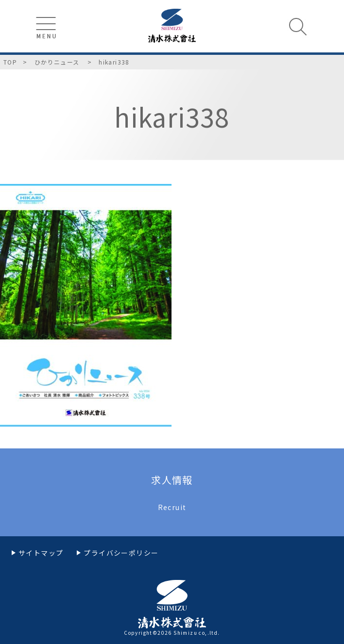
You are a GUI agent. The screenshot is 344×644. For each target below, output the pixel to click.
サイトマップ (41, 553)
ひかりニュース (58, 62)
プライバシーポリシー (121, 553)
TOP (10, 62)
